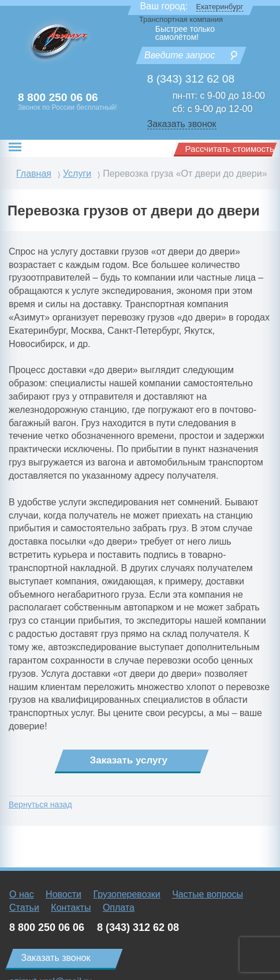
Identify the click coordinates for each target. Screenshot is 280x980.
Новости (64, 894)
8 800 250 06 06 (58, 97)
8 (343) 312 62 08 (191, 79)
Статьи (24, 908)
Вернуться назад (40, 804)
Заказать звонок (182, 124)
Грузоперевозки (126, 894)
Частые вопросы (208, 894)
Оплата (119, 908)
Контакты (71, 908)
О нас (22, 894)
